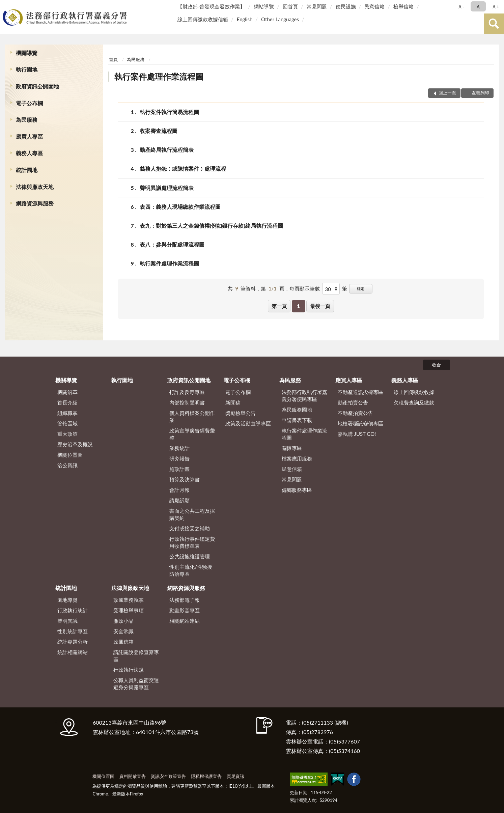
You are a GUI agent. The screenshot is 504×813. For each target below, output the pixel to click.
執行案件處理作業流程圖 (159, 76)
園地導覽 (67, 600)
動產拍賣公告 (353, 402)
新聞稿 (233, 402)
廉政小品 (123, 621)
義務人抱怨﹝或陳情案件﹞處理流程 (183, 169)
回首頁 (290, 6)
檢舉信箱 (403, 6)
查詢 (494, 24)
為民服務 (27, 120)
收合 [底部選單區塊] (437, 365)
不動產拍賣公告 (355, 413)
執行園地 (27, 69)
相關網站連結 (185, 621)
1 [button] (298, 306)
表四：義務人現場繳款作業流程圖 (180, 207)
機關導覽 (27, 53)
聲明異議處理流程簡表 (167, 188)
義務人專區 (29, 153)
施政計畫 (179, 469)
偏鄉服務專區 (297, 490)
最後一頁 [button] (320, 306)
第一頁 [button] (279, 306)
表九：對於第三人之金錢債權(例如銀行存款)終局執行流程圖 (211, 226)
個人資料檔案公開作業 (192, 416)
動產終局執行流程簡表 (167, 150)
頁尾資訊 (235, 776)
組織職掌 (67, 413)
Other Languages (280, 19)
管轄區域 (67, 423)
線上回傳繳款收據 (414, 392)
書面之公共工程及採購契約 (192, 514)
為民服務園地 (297, 410)
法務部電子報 (185, 600)
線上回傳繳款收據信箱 (203, 19)
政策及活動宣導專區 (248, 423)
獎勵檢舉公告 (241, 413)
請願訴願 (179, 500)
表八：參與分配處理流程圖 (172, 244)
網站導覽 (264, 6)
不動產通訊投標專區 (360, 392)
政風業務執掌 (129, 600)
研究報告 (179, 458)
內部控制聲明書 (187, 402)
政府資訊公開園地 (37, 86)
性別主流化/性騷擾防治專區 (191, 570)
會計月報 (179, 490)
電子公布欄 (29, 103)
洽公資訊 (67, 465)
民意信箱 (374, 6)
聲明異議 (67, 621)
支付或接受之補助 (190, 528)
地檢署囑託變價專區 (360, 423)
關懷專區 (292, 448)
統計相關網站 (73, 652)
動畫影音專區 (185, 610)
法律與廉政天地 (35, 187)
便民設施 (346, 6)
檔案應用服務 (297, 458)
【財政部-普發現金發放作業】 (211, 6)
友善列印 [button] (480, 93)
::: (6, 6)
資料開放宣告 (133, 776)
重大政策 (67, 434)
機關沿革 (67, 392)
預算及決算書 (185, 479)
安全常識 (123, 631)
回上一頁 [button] (447, 93)
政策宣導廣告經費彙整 (192, 434)
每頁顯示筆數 (305, 288)
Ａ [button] (478, 6)
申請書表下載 (297, 420)
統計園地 (27, 170)
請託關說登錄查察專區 (136, 656)
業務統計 (179, 448)
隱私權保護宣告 (206, 776)
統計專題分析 (73, 642)
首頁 (113, 59)
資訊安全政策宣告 (168, 776)
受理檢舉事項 (129, 610)
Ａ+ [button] (496, 6)
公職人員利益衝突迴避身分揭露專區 (136, 684)
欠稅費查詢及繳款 (414, 402)
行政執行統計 (73, 610)
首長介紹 (67, 402)
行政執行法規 (129, 670)
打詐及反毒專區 (187, 392)
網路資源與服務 (35, 203)
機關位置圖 (70, 455)
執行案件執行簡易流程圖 (169, 112)
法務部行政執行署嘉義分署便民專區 (304, 396)
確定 (361, 289)
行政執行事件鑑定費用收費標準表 (192, 542)
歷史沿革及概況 (75, 444)
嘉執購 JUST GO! (357, 434)
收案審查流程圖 (159, 131)
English (245, 19)
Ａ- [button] (461, 6)
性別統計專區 (73, 631)
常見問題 (317, 6)
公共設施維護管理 (190, 556)
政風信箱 (123, 642)
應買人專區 (29, 136)
